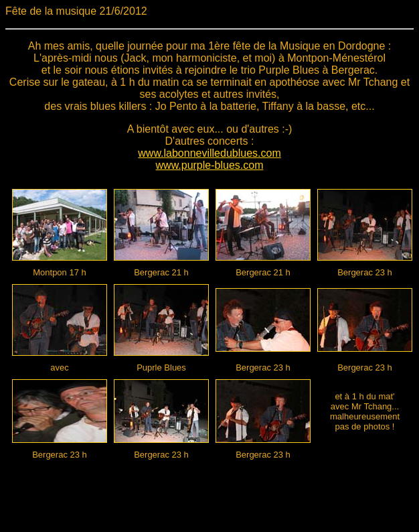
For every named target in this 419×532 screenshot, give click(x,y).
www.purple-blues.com (210, 165)
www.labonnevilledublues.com (209, 153)
